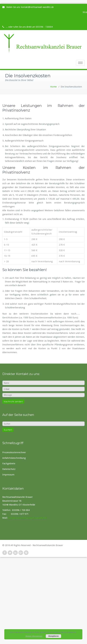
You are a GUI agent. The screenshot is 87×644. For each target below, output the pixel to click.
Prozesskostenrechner (14, 452)
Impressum (8, 475)
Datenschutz (9, 469)
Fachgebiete (9, 464)
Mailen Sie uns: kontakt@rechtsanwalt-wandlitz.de (30, 7)
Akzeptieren (53, 636)
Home (53, 87)
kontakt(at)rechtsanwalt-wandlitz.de (27, 518)
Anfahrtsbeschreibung (14, 458)
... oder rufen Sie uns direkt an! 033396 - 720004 (29, 27)
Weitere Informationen (34, 636)
